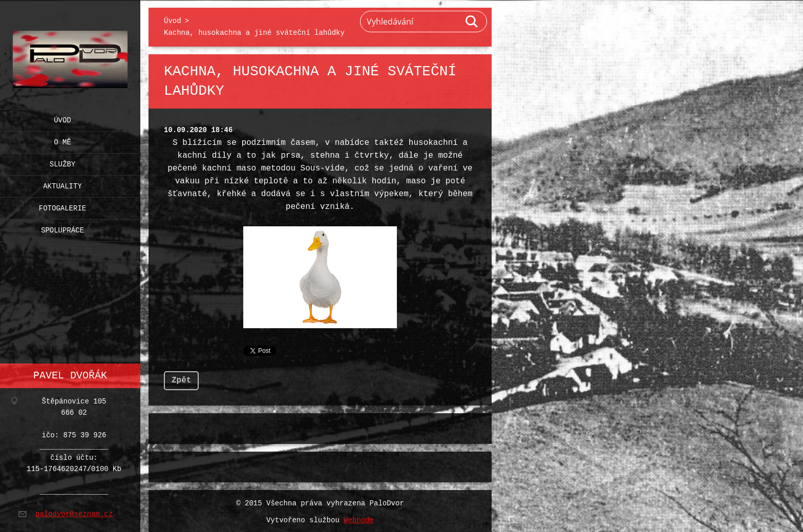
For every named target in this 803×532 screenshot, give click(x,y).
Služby (62, 162)
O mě (62, 140)
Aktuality (62, 184)
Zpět (181, 378)
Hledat (472, 22)
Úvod (62, 118)
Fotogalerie (62, 206)
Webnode (359, 518)
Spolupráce (62, 228)
